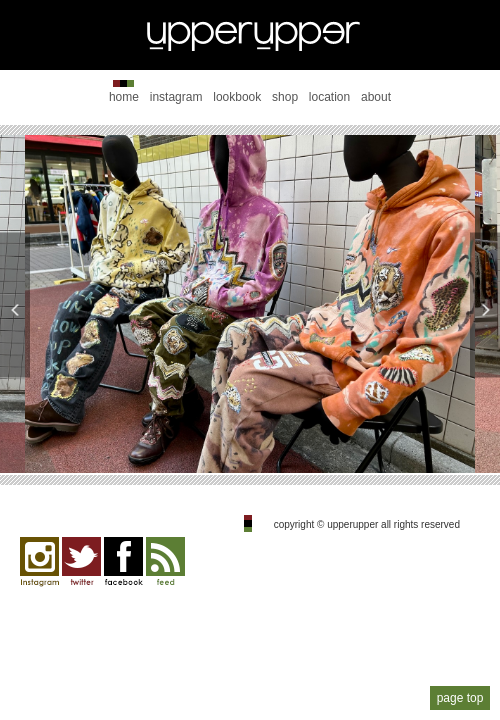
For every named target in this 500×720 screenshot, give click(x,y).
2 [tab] (220, 440)
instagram (176, 97)
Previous (15, 304)
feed (165, 562)
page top (460, 698)
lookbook (237, 97)
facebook (123, 562)
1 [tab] (190, 440)
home (124, 97)
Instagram (39, 562)
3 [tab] (250, 440)
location (329, 97)
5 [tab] (310, 440)
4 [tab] (280, 440)
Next (485, 304)
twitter (81, 562)
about (376, 97)
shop (285, 97)
